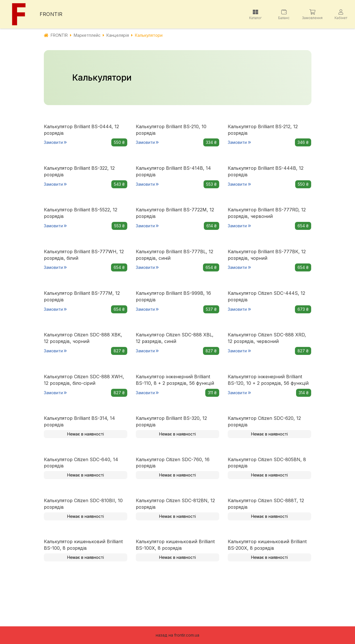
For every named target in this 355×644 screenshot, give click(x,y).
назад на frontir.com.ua (177, 635)
